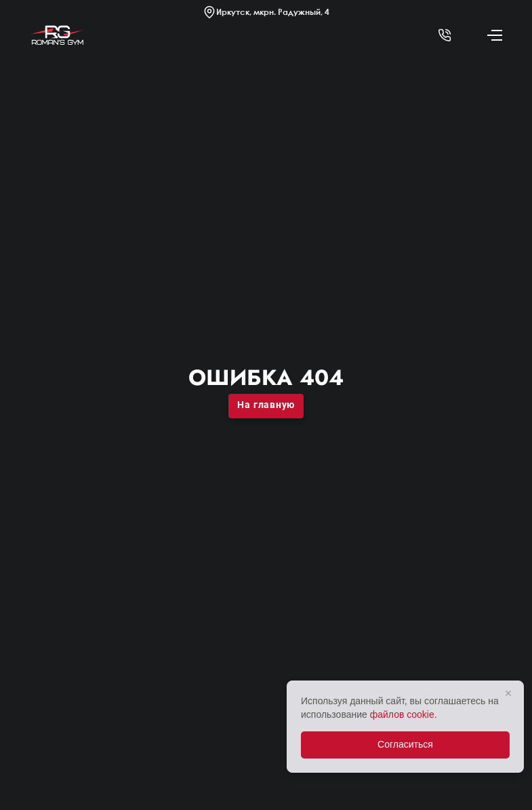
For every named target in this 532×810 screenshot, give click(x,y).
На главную (266, 405)
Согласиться (405, 744)
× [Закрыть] (509, 693)
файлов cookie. (404, 714)
